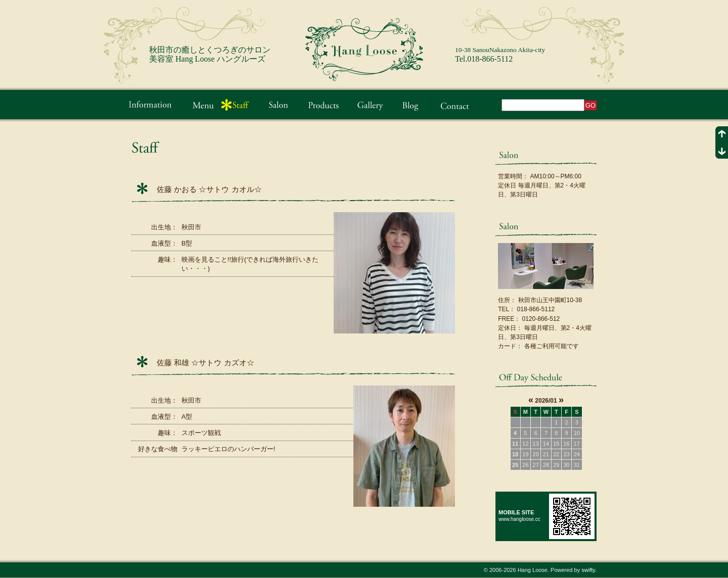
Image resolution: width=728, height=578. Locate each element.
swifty (588, 570)
